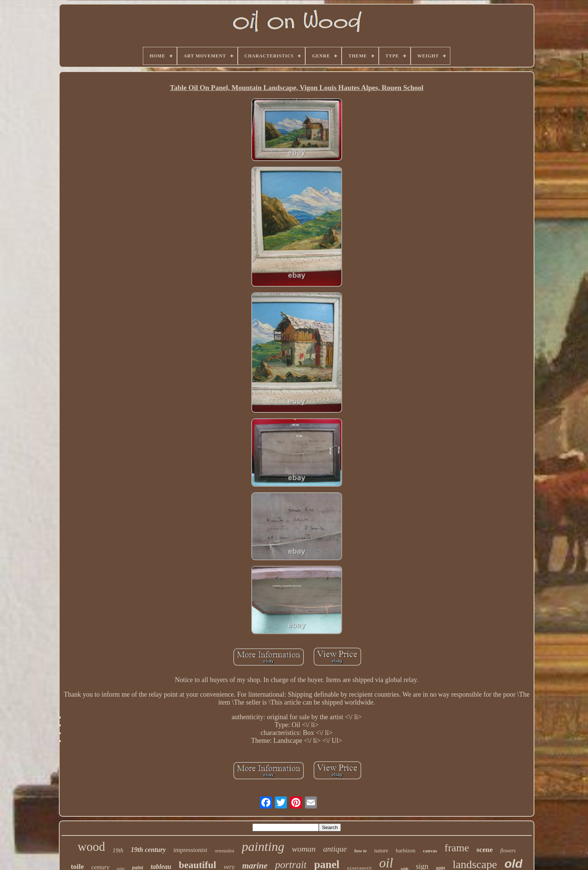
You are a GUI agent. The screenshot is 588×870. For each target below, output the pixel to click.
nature (381, 850)
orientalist (225, 851)
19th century (148, 850)
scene (485, 850)
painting (263, 847)
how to (361, 851)
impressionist (190, 850)
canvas (430, 851)
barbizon (405, 850)
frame (457, 848)
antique (335, 849)
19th (118, 850)
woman (304, 849)
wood (91, 847)
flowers (508, 851)
